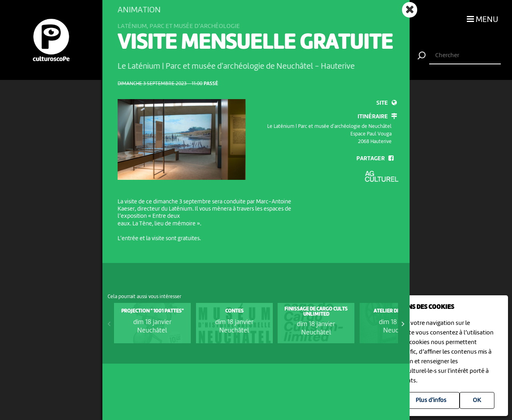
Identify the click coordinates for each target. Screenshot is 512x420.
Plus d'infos (431, 400)
